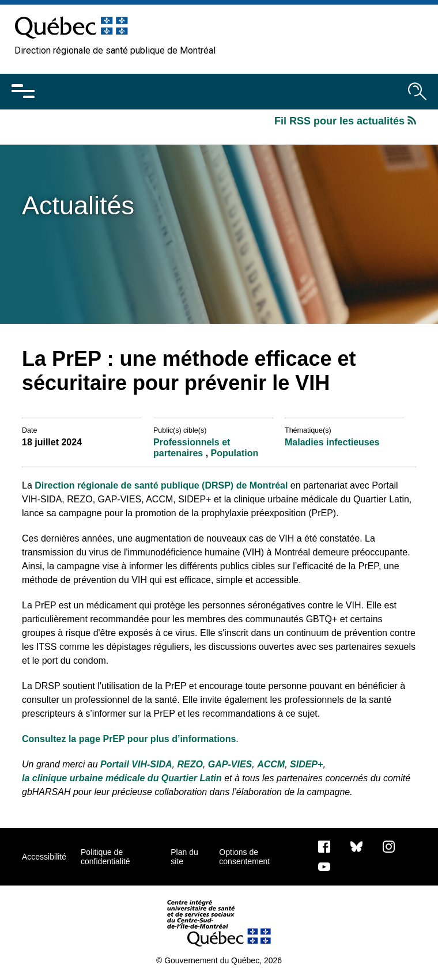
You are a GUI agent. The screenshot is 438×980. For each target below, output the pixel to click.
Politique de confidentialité (105, 857)
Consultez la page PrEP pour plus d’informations (129, 739)
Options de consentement (244, 857)
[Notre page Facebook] (324, 846)
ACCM (271, 764)
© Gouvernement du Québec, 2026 (219, 960)
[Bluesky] (356, 846)
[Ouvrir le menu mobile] (23, 92)
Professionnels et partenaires (192, 447)
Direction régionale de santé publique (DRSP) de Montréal (161, 485)
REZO (190, 764)
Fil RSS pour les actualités (345, 121)
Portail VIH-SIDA (136, 764)
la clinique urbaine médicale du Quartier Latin (122, 778)
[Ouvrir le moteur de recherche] (417, 92)
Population (235, 453)
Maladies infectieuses (332, 442)
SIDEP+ (306, 764)
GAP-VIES (230, 764)
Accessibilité (44, 857)
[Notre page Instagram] (389, 846)
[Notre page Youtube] (324, 866)
